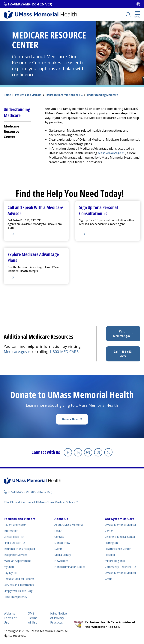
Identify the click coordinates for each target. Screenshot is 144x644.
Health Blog (18, 591)
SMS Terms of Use (33, 618)
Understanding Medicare (102, 95)
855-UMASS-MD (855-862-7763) (30, 4)
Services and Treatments (19, 585)
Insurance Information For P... (64, 95)
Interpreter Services (16, 555)
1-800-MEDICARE (64, 352)
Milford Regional (115, 561)
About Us (61, 519)
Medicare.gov (18, 352)
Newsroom (61, 561)
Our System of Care (120, 519)
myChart (9, 567)
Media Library (63, 555)
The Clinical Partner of (41, 502)
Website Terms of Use (10, 618)
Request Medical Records (19, 579)
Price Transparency (15, 597)
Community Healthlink (118, 566)
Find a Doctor (14, 542)
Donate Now (75, 420)
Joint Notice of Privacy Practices (58, 618)
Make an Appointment (17, 561)
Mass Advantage (112, 153)
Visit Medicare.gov (127, 334)
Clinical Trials (14, 536)
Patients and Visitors (28, 95)
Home (7, 95)
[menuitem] (17, 131)
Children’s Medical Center (120, 537)
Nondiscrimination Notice (70, 567)
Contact (59, 537)
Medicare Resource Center (12, 131)
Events (58, 549)
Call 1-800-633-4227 (123, 354)
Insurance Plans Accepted (19, 549)
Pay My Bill (10, 573)
